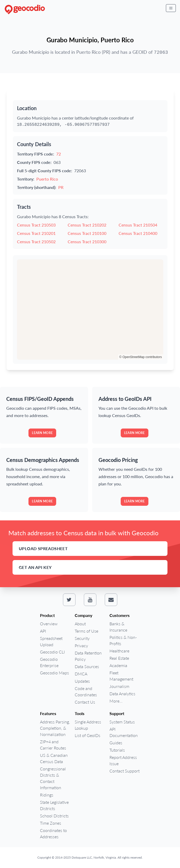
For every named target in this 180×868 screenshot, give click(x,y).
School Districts (54, 816)
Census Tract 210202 (87, 225)
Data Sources (87, 666)
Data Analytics (122, 694)
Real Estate (119, 658)
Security (82, 638)
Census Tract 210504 (138, 225)
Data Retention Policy (88, 656)
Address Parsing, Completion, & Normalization (55, 728)
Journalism (119, 686)
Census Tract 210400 (138, 233)
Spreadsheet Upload (51, 641)
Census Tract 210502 (36, 242)
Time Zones (51, 823)
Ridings (47, 795)
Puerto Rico (47, 179)
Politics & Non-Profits (123, 640)
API (43, 631)
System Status (122, 722)
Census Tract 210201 (36, 233)
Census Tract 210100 (87, 233)
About (80, 624)
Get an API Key (35, 567)
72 (59, 154)
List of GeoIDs (88, 735)
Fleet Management (121, 676)
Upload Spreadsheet (43, 548)
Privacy (81, 646)
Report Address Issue (123, 760)
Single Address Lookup (88, 725)
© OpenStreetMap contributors (141, 357)
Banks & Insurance (118, 627)
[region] (90, 310)
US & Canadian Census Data (54, 758)
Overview (49, 624)
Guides (116, 743)
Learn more (42, 433)
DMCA (81, 674)
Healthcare (119, 651)
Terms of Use (86, 631)
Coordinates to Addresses (53, 833)
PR (61, 187)
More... (116, 701)
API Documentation (124, 732)
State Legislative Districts (54, 805)
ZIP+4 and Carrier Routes (53, 745)
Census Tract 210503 (36, 225)
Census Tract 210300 (87, 242)
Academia (118, 665)
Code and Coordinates (86, 691)
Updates (82, 681)
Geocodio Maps (54, 673)
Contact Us (85, 702)
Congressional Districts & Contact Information (53, 778)
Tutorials (117, 750)
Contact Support (124, 771)
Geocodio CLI (52, 652)
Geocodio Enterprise (49, 662)
